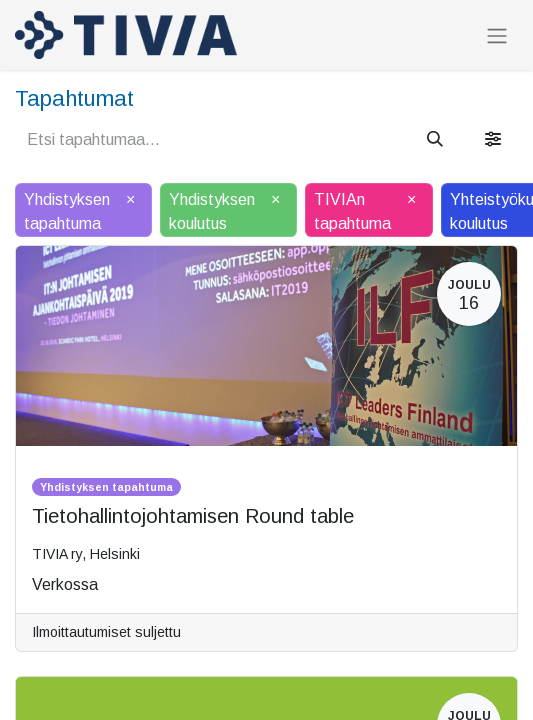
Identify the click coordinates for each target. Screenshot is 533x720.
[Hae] (435, 140)
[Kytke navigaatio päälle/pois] (497, 35)
